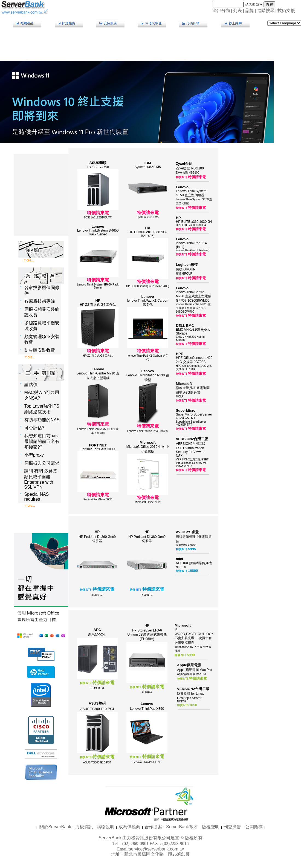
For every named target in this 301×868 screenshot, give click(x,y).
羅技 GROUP (186, 269)
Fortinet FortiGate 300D (98, 449)
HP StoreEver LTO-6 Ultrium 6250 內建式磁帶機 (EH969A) (147, 635)
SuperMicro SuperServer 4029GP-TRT (194, 416)
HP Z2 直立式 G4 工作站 (98, 305)
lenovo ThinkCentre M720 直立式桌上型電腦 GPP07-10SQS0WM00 (194, 296)
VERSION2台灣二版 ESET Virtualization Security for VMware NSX (191, 450)
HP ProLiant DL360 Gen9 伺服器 (97, 539)
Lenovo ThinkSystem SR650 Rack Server (98, 232)
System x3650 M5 (148, 167)
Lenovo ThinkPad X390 (147, 709)
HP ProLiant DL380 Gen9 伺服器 (147, 539)
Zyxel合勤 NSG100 (190, 168)
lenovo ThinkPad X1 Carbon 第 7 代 (148, 303)
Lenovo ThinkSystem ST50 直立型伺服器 (191, 193)
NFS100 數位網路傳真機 (194, 563)
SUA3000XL (97, 635)
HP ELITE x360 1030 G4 (194, 222)
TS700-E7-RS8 (98, 167)
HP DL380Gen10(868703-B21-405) (148, 234)
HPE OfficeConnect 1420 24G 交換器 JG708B (194, 360)
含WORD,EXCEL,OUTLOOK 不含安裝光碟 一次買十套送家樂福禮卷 (194, 636)
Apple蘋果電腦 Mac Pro (194, 670)
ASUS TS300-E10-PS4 (97, 709)
